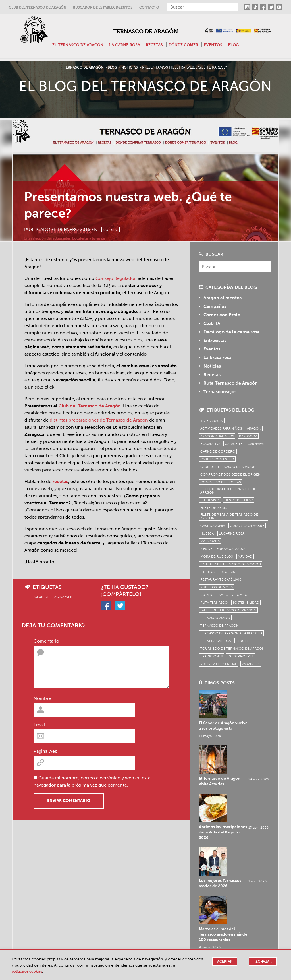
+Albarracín (212, 421)
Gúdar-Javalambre (247, 526)
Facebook (114, 932)
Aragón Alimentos (217, 436)
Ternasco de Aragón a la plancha (231, 633)
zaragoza (251, 664)
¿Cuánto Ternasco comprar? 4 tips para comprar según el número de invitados (235, 881)
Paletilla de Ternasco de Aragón (231, 564)
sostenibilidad (246, 603)
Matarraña (210, 541)
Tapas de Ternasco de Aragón (38, 858)
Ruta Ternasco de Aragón (231, 383)
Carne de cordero (218, 451)
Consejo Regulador (116, 278)
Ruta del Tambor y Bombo (224, 595)
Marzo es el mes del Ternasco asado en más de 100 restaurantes (244, 804)
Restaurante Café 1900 (221, 579)
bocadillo (210, 444)
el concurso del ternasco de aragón (228, 491)
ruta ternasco (214, 603)
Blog (239, 45)
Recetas (155, 45)
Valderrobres (241, 656)
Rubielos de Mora (217, 587)
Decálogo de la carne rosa (232, 332)
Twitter (111, 940)
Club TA (41, 597)
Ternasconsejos (220, 392)
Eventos (218, 45)
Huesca (207, 533)
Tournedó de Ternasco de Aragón (232, 649)
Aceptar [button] (223, 962)
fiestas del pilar (239, 500)
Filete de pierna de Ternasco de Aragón (229, 516)
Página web (62, 597)
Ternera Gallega (216, 641)
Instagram (114, 918)
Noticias (115, 229)
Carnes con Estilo (222, 315)
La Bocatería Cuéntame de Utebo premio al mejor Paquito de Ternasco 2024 (141, 881)
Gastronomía (213, 526)
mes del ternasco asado (223, 549)
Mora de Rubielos (217, 556)
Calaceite (234, 444)
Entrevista (210, 500)
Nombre (42, 698)
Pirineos (208, 572)
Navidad (245, 556)
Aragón (254, 428)
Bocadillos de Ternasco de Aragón (132, 858)
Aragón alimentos (223, 298)
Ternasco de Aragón (145, 30)
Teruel (242, 641)
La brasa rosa (218, 357)
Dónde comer (186, 45)
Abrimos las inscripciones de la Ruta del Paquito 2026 (244, 749)
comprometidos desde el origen (230, 474)
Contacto (149, 7)
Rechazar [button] (262, 962)
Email (39, 725)
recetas (60, 481)
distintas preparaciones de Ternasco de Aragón (99, 420)
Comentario (46, 641)
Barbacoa (248, 436)
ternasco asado (215, 618)
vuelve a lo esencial (219, 664)
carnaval (256, 444)
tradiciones (211, 656)
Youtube (113, 947)
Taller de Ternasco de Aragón (228, 610)
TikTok (111, 925)
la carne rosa (232, 533)
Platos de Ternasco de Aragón (218, 858)
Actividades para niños (221, 428)
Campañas (215, 306)
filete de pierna (214, 508)
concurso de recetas (221, 482)
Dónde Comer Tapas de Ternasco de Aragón (52, 866)
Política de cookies (29, 971)
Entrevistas (215, 340)
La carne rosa (124, 45)
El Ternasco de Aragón (74, 45)
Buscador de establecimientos (103, 7)
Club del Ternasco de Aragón (38, 7)
